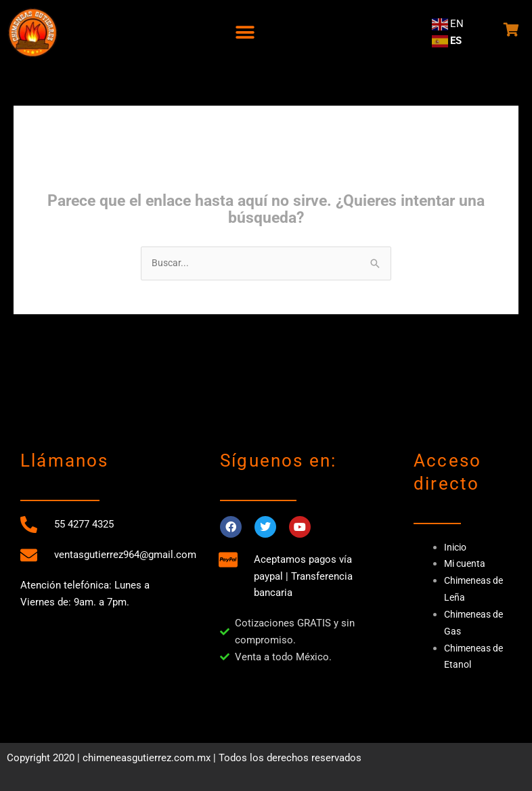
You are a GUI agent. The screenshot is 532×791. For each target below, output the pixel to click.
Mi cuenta (466, 564)
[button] (245, 32)
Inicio (457, 548)
